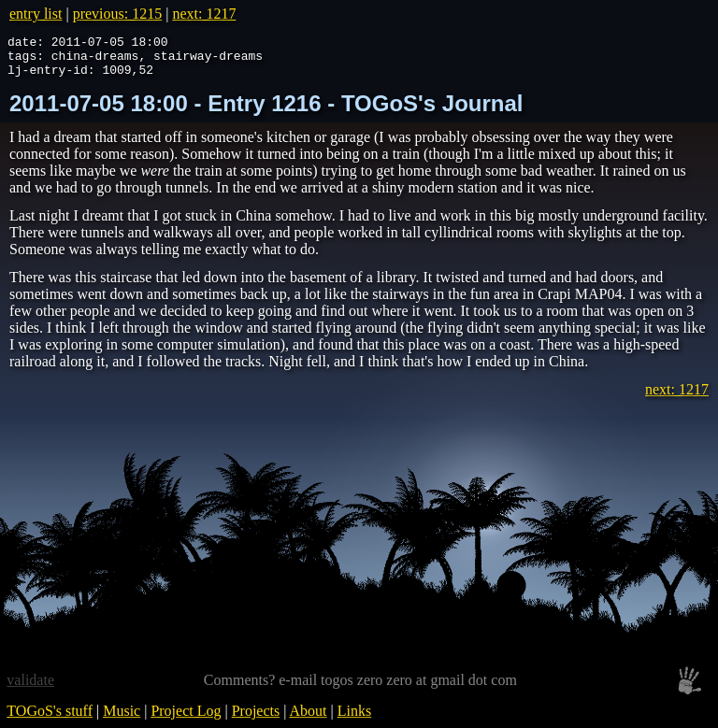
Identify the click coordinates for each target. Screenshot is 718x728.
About (309, 719)
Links (354, 719)
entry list (36, 14)
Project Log (186, 719)
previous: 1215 (118, 14)
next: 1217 (204, 14)
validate (30, 688)
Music (122, 719)
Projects (256, 719)
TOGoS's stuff (50, 719)
